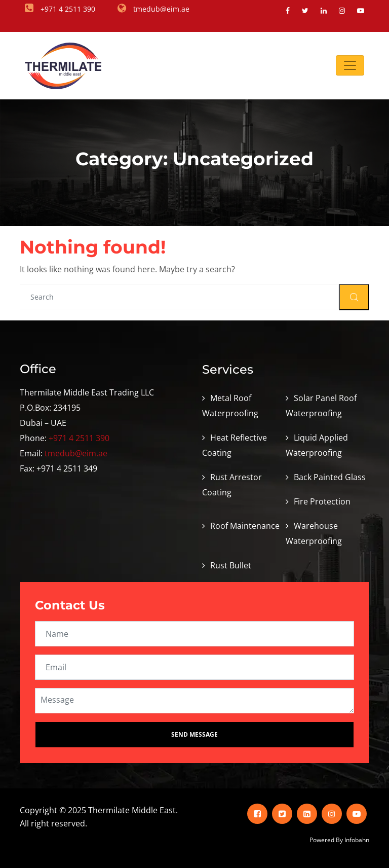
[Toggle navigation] (350, 65)
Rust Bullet (231, 565)
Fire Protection (322, 501)
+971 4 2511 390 (79, 438)
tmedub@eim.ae (76, 453)
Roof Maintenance (245, 526)
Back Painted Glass (330, 477)
